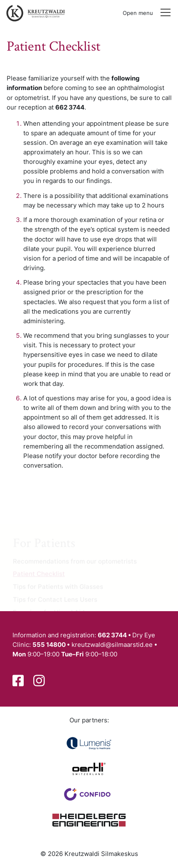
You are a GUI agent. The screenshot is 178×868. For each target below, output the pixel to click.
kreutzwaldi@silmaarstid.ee (112, 645)
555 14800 (49, 645)
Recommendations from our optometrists (75, 563)
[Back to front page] (34, 13)
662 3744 (112, 635)
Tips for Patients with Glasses (58, 589)
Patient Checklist (39, 576)
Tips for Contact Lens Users (55, 601)
